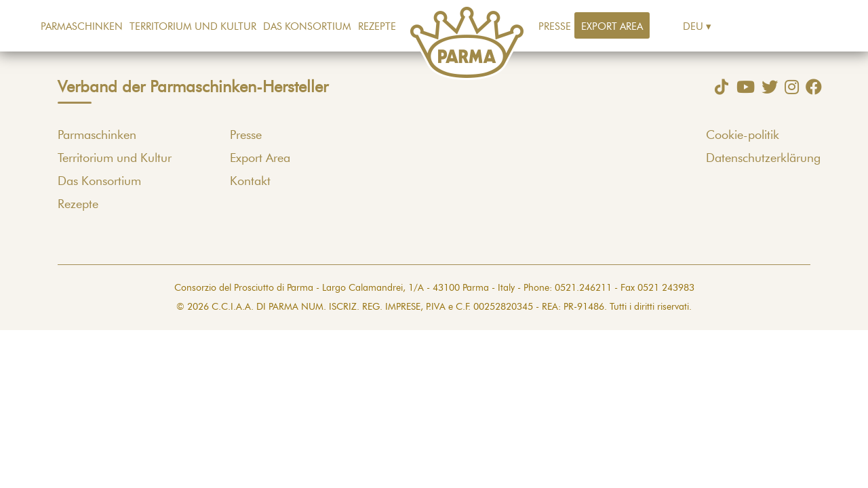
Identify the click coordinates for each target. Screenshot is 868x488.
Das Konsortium (307, 27)
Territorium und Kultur (193, 27)
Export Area (612, 27)
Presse (555, 27)
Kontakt (250, 182)
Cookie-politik (743, 136)
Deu (693, 27)
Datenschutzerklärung (763, 159)
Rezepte (377, 27)
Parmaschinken (82, 27)
